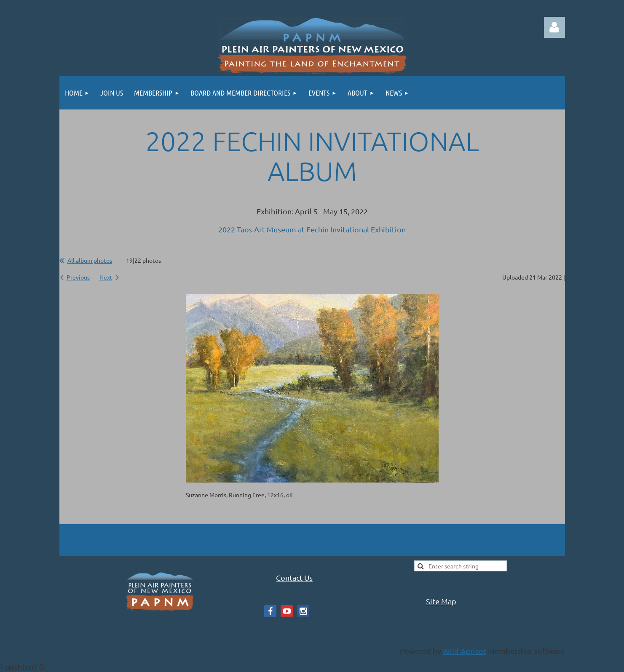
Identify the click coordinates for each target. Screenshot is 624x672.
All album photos (90, 260)
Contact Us (294, 577)
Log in (554, 27)
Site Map (441, 601)
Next (106, 277)
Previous (78, 277)
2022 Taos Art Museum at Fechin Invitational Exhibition (312, 229)
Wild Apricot (465, 651)
